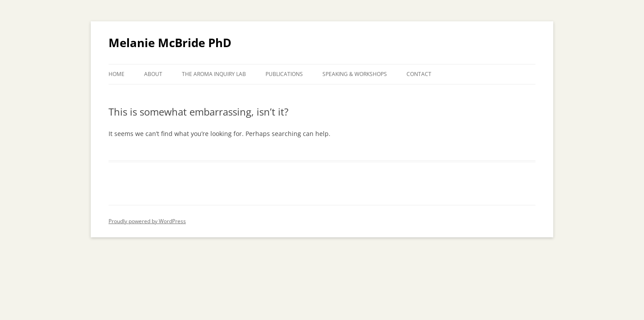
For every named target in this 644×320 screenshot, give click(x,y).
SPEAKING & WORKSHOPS (355, 74)
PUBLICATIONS (284, 74)
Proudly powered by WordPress (147, 221)
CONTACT (419, 74)
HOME (117, 74)
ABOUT (153, 74)
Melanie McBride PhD (170, 43)
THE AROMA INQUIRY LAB (214, 74)
